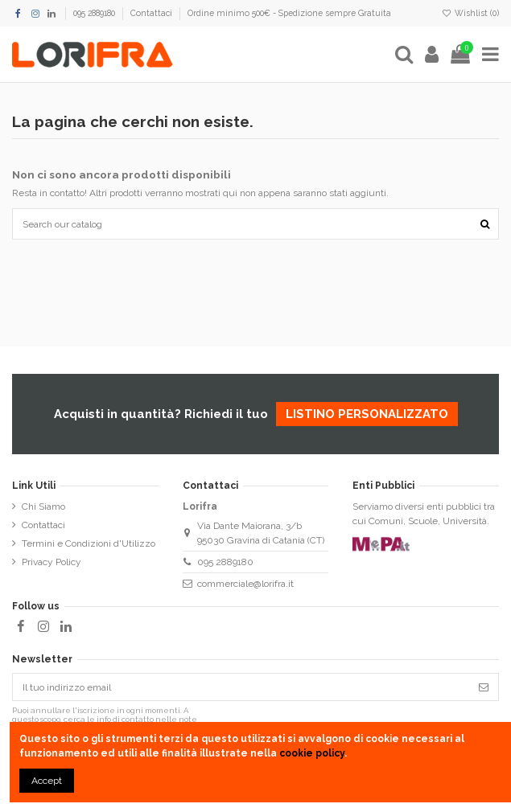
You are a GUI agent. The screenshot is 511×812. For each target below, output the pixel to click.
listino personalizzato (367, 414)
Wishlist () (470, 13)
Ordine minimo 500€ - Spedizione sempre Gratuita (289, 13)
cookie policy (312, 753)
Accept (47, 781)
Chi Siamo (43, 506)
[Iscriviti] (484, 687)
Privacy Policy (52, 562)
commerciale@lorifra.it (245, 584)
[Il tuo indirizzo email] (241, 687)
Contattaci (152, 13)
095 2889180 (95, 13)
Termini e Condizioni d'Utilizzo (89, 543)
